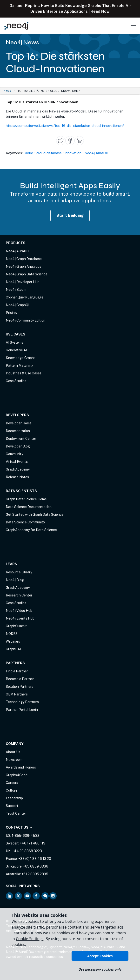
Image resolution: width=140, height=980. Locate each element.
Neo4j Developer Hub (23, 282)
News (7, 91)
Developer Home (19, 423)
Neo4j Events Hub (20, 618)
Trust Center (16, 813)
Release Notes (17, 477)
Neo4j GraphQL (18, 305)
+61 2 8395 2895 (35, 874)
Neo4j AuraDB (96, 153)
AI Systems (14, 342)
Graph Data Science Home (26, 499)
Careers (12, 783)
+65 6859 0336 (36, 866)
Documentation (18, 431)
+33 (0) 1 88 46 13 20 (35, 859)
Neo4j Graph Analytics (23, 267)
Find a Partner (17, 671)
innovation (73, 153)
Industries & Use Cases (24, 373)
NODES (12, 634)
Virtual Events (17, 462)
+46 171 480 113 (33, 843)
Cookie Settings (30, 939)
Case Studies (16, 381)
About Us (13, 752)
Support (12, 806)
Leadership (14, 798)
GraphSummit (16, 626)
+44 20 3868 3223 (27, 851)
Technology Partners (22, 702)
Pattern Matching (20, 366)
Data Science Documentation (29, 507)
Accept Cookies (100, 956)
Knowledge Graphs (21, 358)
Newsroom (14, 760)
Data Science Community (25, 522)
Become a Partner (20, 679)
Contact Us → (19, 827)
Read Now (100, 11)
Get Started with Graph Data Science (35, 515)
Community (14, 454)
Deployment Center (21, 439)
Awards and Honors (21, 767)
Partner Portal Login (22, 710)
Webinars (13, 641)
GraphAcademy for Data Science (31, 530)
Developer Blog (18, 446)
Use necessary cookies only (100, 969)
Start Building (70, 215)
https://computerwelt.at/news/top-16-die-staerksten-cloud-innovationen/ (65, 126)
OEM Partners (17, 694)
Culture (12, 790)
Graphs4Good (17, 775)
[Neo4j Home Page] (16, 26)
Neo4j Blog (15, 580)
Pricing (11, 313)
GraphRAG (14, 649)
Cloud (28, 153)
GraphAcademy (18, 469)
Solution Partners (20, 687)
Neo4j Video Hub (19, 611)
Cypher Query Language (25, 297)
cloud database (49, 153)
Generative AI (16, 350)
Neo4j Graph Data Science (27, 274)
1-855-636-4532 (26, 836)
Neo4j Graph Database (24, 259)
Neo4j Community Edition (26, 320)
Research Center (19, 595)
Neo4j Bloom (16, 290)
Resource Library (19, 572)
